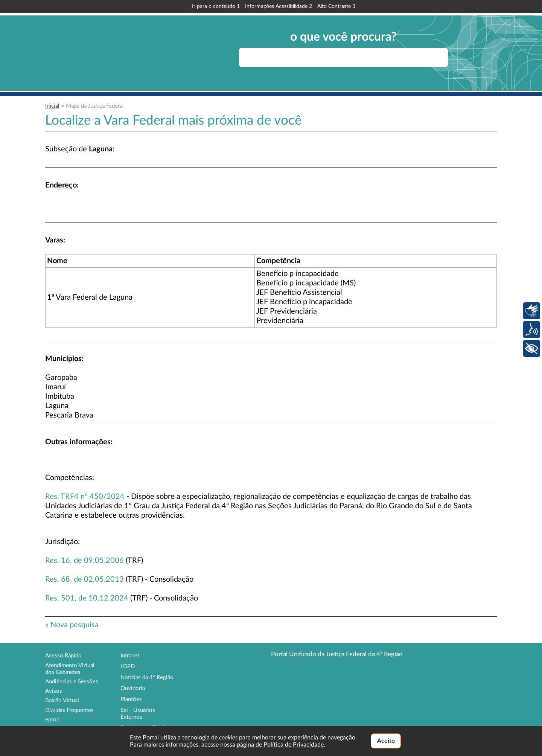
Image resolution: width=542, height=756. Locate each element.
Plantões (131, 699)
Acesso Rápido (63, 656)
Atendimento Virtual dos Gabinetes (70, 669)
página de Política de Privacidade (280, 745)
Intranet (130, 656)
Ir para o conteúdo (216, 6)
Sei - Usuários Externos (138, 714)
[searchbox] (343, 57)
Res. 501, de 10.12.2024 (87, 598)
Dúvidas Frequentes (69, 710)
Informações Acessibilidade (279, 6)
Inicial (52, 106)
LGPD (128, 667)
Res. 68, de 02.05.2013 (84, 579)
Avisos (54, 691)
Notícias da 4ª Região (147, 678)
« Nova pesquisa (72, 625)
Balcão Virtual (62, 700)
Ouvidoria (133, 688)
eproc (52, 720)
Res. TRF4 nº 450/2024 (85, 497)
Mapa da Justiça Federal (95, 106)
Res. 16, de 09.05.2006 (84, 561)
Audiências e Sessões (72, 682)
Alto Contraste (336, 6)
